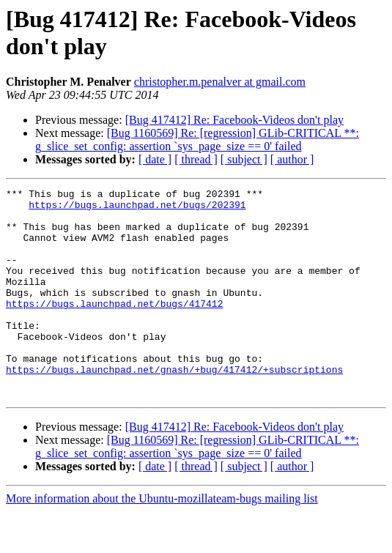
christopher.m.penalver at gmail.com (220, 82)
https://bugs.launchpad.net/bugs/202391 (137, 209)
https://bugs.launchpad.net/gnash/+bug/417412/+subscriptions (174, 407)
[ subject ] (244, 159)
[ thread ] (196, 159)
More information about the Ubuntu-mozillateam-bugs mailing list (162, 540)
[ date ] (155, 159)
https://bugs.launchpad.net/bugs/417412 (114, 327)
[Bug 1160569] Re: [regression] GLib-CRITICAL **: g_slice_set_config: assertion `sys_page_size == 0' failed (197, 140)
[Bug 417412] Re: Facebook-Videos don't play (234, 120)
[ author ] (292, 159)
